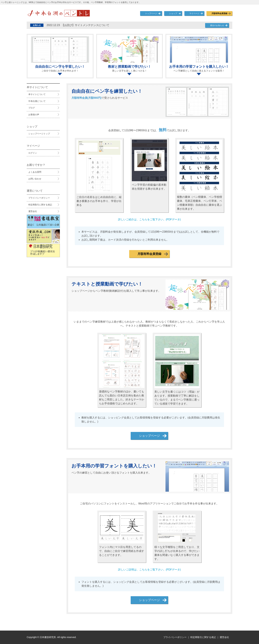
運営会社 (33, 211)
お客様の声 (34, 115)
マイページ (194, 13)
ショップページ (149, 436)
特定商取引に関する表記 (40, 205)
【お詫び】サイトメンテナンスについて (78, 25)
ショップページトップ (39, 134)
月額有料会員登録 (219, 13)
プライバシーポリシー (39, 198)
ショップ (173, 13)
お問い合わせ (35, 179)
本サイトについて (37, 94)
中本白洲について (37, 101)
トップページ (151, 13)
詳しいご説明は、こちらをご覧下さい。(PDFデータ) (149, 570)
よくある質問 (35, 172)
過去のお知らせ (217, 25)
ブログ (32, 108)
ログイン (33, 153)
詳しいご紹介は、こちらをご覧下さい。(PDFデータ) (149, 219)
